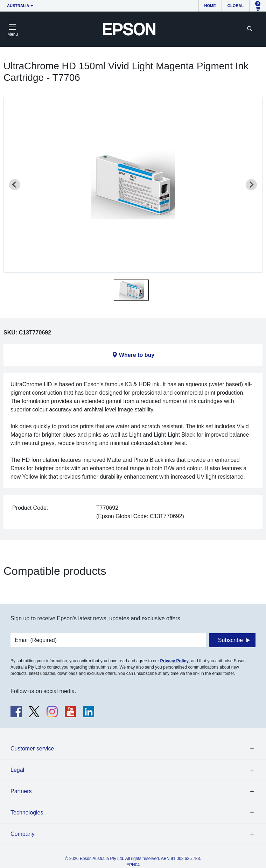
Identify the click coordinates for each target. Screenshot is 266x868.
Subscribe (230, 640)
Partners (21, 791)
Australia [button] (18, 6)
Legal (17, 770)
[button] (131, 290)
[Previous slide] (15, 185)
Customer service (32, 749)
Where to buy (137, 355)
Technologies (27, 813)
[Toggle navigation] (13, 29)
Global (236, 6)
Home (210, 6)
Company (22, 834)
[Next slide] (251, 185)
